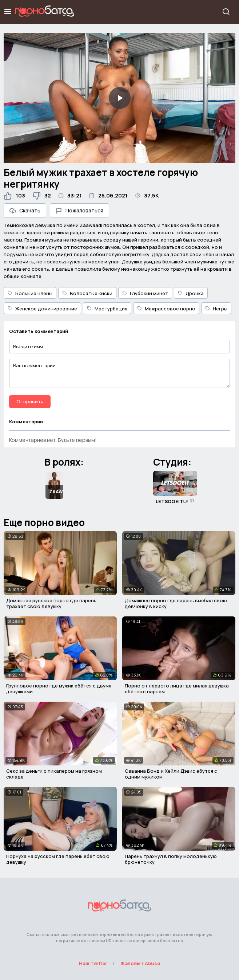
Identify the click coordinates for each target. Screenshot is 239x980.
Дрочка (191, 293)
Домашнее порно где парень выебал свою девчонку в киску (176, 603)
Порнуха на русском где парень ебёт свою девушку (58, 859)
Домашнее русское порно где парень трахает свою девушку (51, 603)
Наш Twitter (93, 963)
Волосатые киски (87, 293)
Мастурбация (107, 309)
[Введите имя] (119, 347)
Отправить (30, 401)
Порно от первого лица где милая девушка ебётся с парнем (177, 689)
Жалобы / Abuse (140, 963)
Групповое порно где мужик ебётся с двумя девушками (59, 689)
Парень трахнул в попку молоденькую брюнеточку (171, 859)
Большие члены (30, 293)
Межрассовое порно (166, 309)
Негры (216, 309)
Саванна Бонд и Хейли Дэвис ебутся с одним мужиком (171, 774)
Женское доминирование (42, 309)
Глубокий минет (145, 293)
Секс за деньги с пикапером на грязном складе (54, 774)
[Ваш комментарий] (119, 373)
